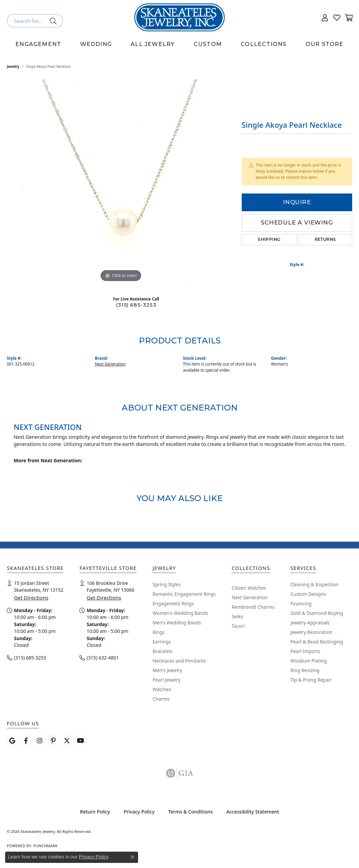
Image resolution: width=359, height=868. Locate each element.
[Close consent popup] (133, 857)
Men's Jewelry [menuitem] (167, 670)
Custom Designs (308, 594)
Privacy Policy (139, 812)
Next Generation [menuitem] (250, 597)
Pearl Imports (305, 651)
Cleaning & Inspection (315, 584)
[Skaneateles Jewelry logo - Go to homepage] (179, 17)
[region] (121, 182)
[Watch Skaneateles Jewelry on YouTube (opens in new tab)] (80, 741)
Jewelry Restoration (312, 632)
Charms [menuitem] (161, 699)
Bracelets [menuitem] (162, 651)
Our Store (325, 44)
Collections (264, 44)
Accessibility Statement (253, 812)
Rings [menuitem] (158, 632)
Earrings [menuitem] (162, 642)
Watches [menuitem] (162, 689)
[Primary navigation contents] (179, 44)
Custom (208, 44)
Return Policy (95, 812)
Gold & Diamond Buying (317, 613)
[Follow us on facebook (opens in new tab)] (26, 741)
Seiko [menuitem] (237, 616)
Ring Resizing (305, 670)
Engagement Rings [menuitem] (173, 603)
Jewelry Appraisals (310, 623)
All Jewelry (153, 44)
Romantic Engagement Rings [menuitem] (184, 594)
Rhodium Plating (309, 661)
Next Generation (110, 364)
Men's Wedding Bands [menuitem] (177, 623)
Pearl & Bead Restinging (317, 642)
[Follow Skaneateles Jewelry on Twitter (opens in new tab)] (67, 741)
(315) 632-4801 (103, 658)
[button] (325, 17)
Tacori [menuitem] (238, 626)
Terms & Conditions (190, 812)
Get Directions (31, 598)
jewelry (13, 66)
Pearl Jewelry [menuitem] (166, 680)
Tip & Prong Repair (311, 680)
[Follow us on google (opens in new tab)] (12, 741)
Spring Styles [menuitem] (167, 584)
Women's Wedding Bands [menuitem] (180, 613)
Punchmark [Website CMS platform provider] (46, 846)
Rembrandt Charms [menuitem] (253, 607)
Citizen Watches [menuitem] (249, 588)
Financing (301, 603)
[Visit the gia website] (180, 773)
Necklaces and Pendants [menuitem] (179, 661)
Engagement (38, 44)
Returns (325, 240)
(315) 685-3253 (136, 305)
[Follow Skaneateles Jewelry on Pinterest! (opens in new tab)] (53, 741)
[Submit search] (54, 21)
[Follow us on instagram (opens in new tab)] (40, 741)
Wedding (96, 44)
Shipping (269, 240)
